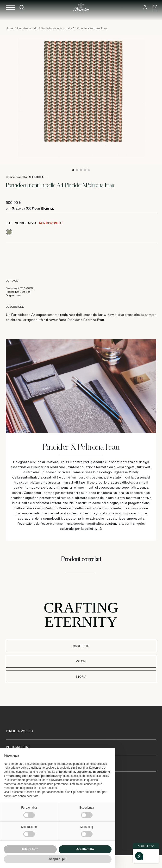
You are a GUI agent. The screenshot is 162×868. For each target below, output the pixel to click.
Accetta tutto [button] (85, 849)
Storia (81, 677)
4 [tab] (85, 170)
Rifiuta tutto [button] (30, 849)
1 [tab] (73, 170)
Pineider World (19, 732)
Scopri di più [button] (58, 859)
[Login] (145, 7)
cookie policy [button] (101, 776)
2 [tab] (77, 170)
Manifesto (81, 646)
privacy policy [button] (19, 768)
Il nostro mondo (27, 29)
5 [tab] (89, 170)
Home (9, 29)
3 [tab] (81, 170)
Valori (81, 661)
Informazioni (18, 748)
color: (34, 223)
